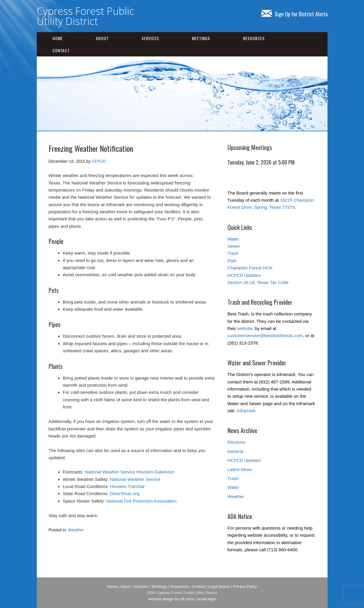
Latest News (240, 469)
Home (58, 38)
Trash (233, 253)
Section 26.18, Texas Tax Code (258, 282)
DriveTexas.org (125, 493)
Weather (76, 530)
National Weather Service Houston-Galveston (130, 472)
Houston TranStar (128, 486)
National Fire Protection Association (141, 501)
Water (233, 239)
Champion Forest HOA (250, 268)
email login (206, 599)
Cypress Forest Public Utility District (85, 16)
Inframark (246, 411)
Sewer (234, 246)
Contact (61, 50)
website (245, 328)
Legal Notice (219, 586)
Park (232, 261)
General (235, 451)
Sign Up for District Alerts (294, 14)
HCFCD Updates (244, 275)
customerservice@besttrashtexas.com (265, 335)
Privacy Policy (245, 586)
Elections (237, 442)
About (102, 38)
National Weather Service (135, 479)
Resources (254, 38)
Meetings (201, 38)
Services (150, 38)
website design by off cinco (171, 599)
